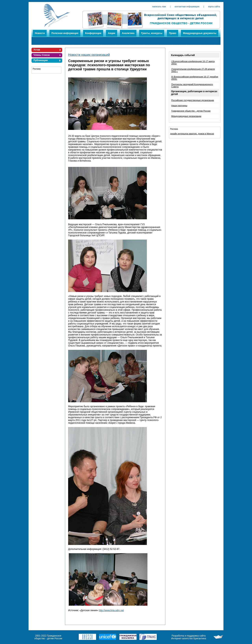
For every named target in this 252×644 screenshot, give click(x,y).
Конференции (93, 33)
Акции (112, 33)
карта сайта (214, 6)
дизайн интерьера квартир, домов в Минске (192, 134)
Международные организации (186, 116)
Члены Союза (42, 55)
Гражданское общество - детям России (191, 111)
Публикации (41, 60)
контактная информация (187, 6)
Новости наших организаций (89, 55)
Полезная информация (65, 33)
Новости (40, 33)
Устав (37, 50)
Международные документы (200, 33)
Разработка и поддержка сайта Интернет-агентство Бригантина (189, 637)
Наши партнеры (179, 106)
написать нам (159, 6)
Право (173, 33)
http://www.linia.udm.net (111, 610)
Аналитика (128, 33)
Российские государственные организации (193, 100)
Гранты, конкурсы (152, 33)
